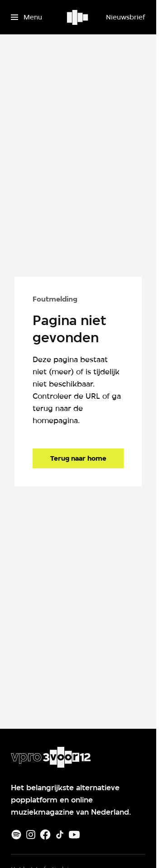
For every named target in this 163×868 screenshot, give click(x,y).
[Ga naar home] (78, 17)
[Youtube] (74, 835)
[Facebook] (45, 835)
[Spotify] (16, 835)
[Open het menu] (26, 17)
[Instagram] (31, 835)
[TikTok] (60, 835)
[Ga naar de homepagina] (78, 458)
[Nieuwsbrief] (125, 17)
